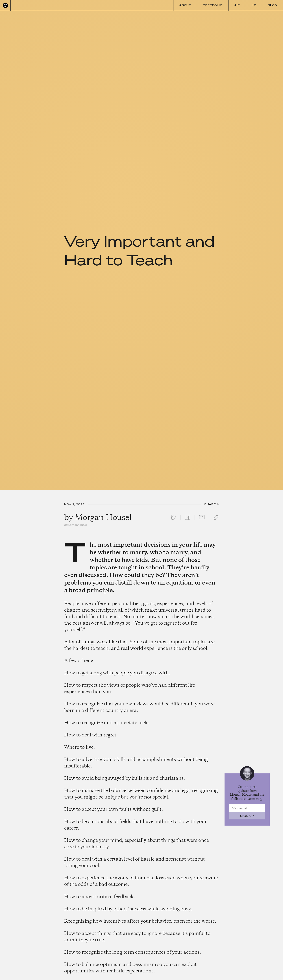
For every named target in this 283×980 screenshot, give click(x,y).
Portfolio (213, 5)
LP (254, 5)
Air (237, 5)
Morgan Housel (103, 518)
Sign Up (247, 816)
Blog (273, 5)
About (185, 5)
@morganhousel (75, 525)
